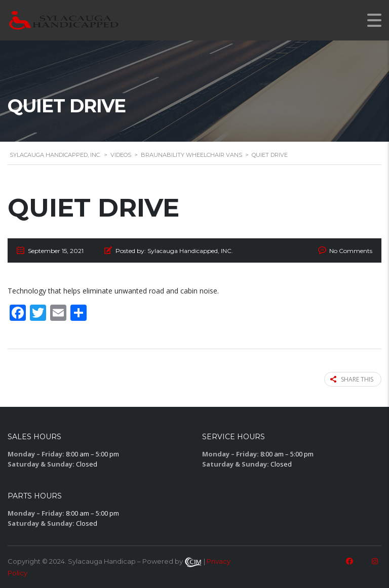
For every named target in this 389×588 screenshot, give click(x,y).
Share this (352, 379)
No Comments (351, 251)
